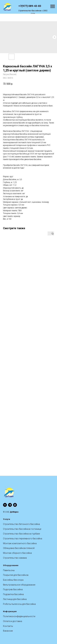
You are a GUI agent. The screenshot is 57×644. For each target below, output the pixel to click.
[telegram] (10, 505)
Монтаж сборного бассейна (17, 553)
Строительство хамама (15, 558)
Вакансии (8, 631)
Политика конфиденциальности (19, 616)
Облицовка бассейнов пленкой (19, 548)
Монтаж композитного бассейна (20, 543)
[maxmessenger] (15, 505)
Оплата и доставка (13, 621)
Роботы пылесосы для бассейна (19, 604)
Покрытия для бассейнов (16, 575)
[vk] (5, 505)
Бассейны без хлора (13, 580)
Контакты (8, 626)
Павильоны (9, 570)
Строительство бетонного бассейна (21, 524)
